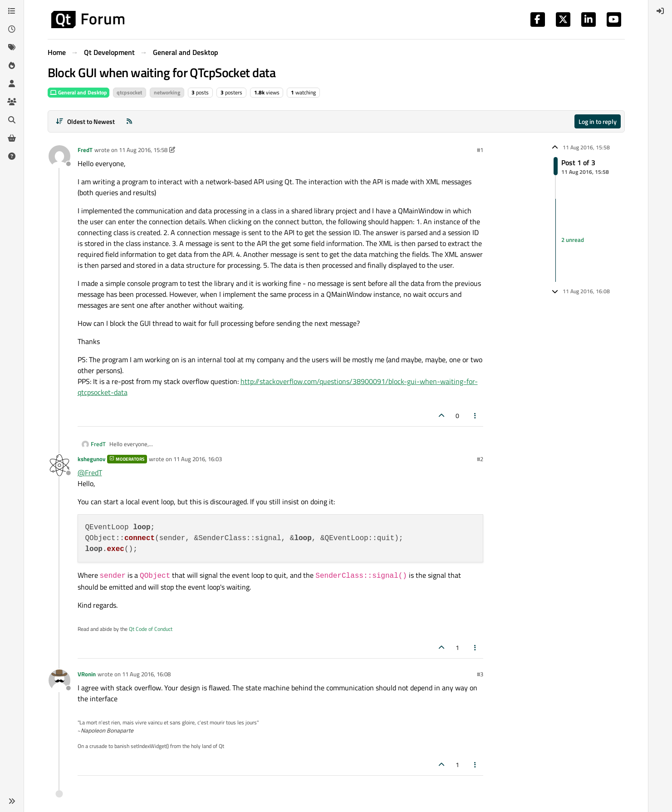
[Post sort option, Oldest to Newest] (86, 121)
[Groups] (12, 102)
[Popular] (12, 65)
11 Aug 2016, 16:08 (146, 674)
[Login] (660, 11)
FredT (85, 150)
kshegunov (91, 459)
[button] (12, 801)
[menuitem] (660, 11)
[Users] (12, 84)
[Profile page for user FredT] (59, 156)
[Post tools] (475, 416)
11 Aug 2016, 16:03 (198, 459)
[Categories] (12, 11)
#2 (480, 459)
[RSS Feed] (129, 121)
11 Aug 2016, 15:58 (143, 150)
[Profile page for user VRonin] (59, 680)
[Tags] (12, 47)
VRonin (87, 674)
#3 (480, 674)
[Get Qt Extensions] (12, 138)
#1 (480, 150)
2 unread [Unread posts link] (573, 240)
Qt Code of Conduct (151, 629)
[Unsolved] (12, 156)
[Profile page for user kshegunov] (59, 465)
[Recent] (12, 29)
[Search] (12, 120)
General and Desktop (78, 92)
